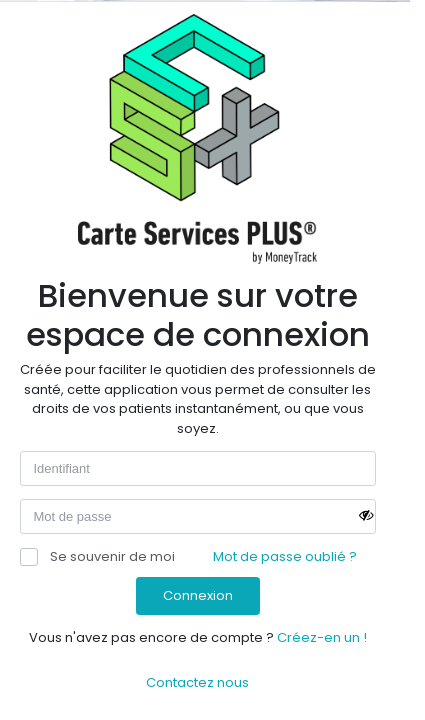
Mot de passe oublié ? (285, 556)
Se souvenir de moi (97, 556)
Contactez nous (197, 682)
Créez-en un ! (322, 637)
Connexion (198, 595)
